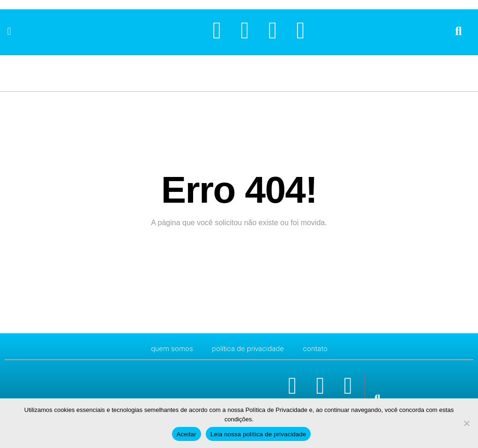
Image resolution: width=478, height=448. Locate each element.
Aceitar (187, 434)
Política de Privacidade (248, 349)
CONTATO (317, 349)
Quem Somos (170, 349)
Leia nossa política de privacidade (258, 434)
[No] (466, 423)
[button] (9, 31)
